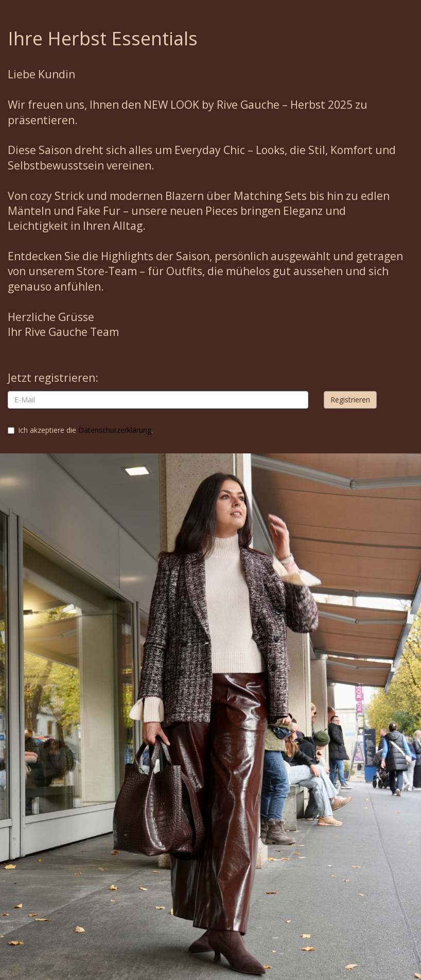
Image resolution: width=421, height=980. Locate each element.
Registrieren (350, 400)
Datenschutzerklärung (115, 430)
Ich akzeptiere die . (80, 430)
